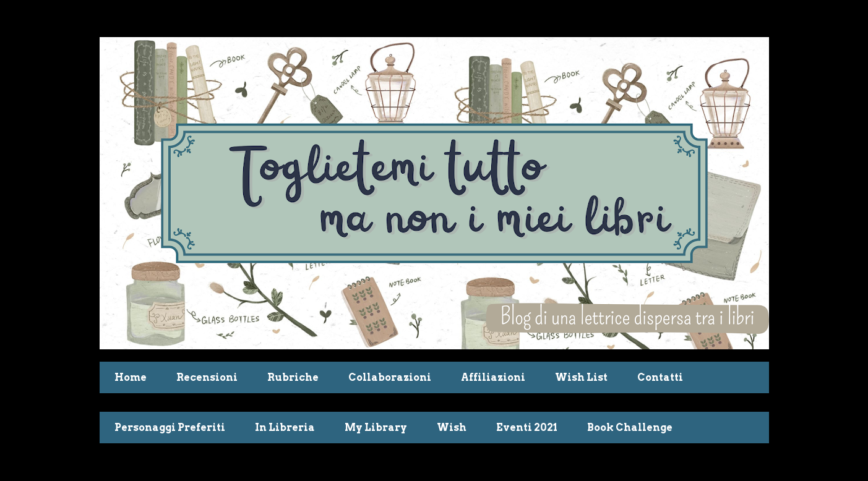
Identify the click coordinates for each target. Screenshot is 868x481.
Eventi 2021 (527, 428)
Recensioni (207, 377)
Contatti (660, 377)
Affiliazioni (493, 377)
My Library (376, 428)
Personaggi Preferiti (170, 428)
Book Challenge (630, 428)
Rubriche (293, 377)
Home (131, 377)
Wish (452, 428)
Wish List (581, 377)
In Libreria (285, 428)
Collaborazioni (390, 377)
